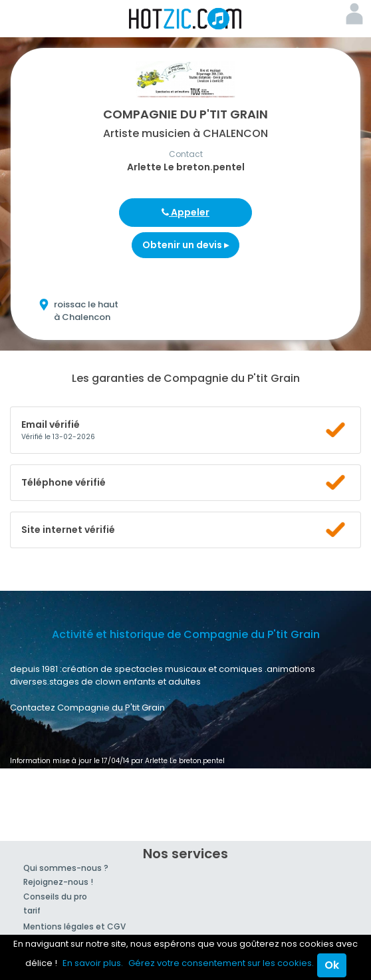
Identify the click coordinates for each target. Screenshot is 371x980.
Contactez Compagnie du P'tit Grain (87, 708)
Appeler (185, 212)
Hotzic (185, 19)
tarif (32, 910)
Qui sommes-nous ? (66, 868)
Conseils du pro (55, 897)
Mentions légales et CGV (74, 926)
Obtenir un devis (185, 245)
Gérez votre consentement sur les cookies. (221, 963)
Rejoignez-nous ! (58, 882)
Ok (332, 965)
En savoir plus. (93, 963)
